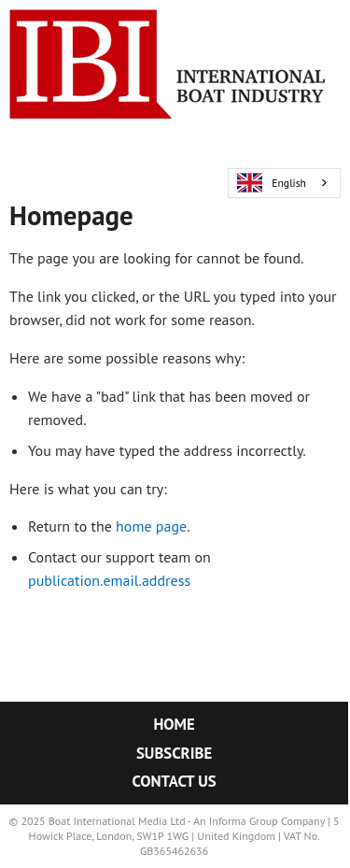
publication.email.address (109, 580)
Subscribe (174, 753)
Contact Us (175, 781)
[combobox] (284, 183)
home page (151, 526)
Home (174, 724)
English (272, 183)
